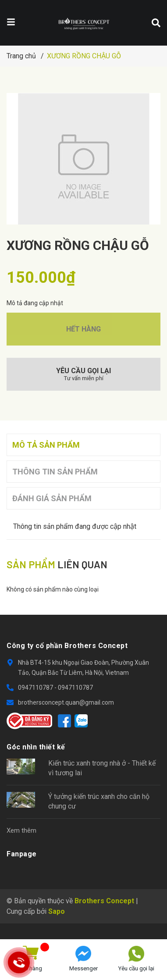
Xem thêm (21, 830)
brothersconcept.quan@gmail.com (66, 702)
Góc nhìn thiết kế (36, 747)
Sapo (57, 911)
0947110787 (36, 688)
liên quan (57, 564)
